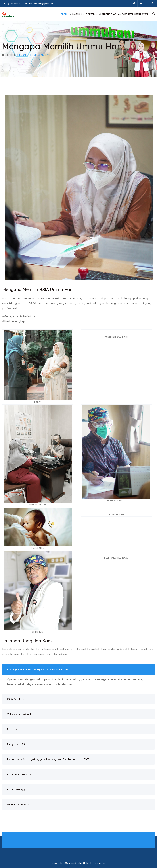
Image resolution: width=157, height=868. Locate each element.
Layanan (77, 14)
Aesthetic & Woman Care (113, 14)
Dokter (90, 14)
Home (7, 55)
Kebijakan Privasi (138, 14)
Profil (64, 14)
